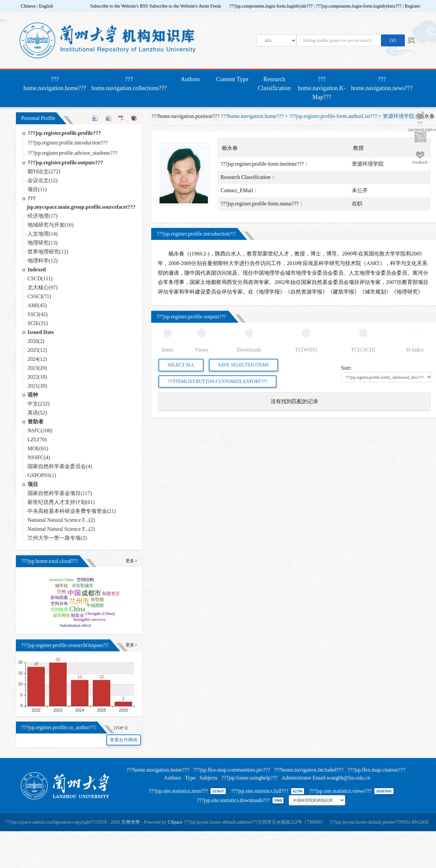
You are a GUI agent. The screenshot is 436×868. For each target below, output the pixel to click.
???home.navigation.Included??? (309, 770)
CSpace (175, 822)
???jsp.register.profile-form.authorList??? (333, 116)
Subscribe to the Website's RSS (119, 6)
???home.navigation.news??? (382, 84)
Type (190, 778)
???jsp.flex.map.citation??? (376, 770)
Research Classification (274, 84)
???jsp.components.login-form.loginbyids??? (271, 6)
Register (413, 6)
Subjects (209, 778)
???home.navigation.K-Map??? (322, 88)
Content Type (232, 79)
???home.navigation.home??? (56, 84)
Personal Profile (38, 118)
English (46, 6)
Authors (190, 79)
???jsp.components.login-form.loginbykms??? (359, 6)
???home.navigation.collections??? (129, 84)
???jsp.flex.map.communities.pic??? (231, 770)
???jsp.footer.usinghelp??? (249, 778)
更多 (131, 561)
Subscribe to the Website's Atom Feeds (185, 6)
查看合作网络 (124, 740)
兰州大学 (131, 822)
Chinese (28, 6)
